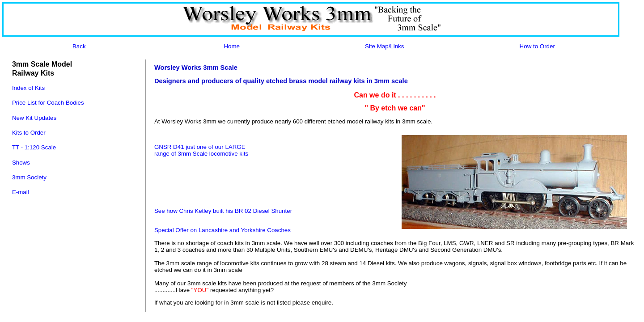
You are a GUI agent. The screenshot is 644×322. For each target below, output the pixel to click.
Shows (21, 163)
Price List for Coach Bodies (48, 103)
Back (79, 46)
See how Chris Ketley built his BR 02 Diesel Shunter (223, 211)
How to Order (537, 46)
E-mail (21, 192)
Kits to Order (29, 133)
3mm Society (29, 177)
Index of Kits (28, 88)
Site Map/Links (384, 46)
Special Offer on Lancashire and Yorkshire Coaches (222, 230)
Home (232, 46)
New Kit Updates (34, 118)
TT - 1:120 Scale (34, 147)
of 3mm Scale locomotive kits (210, 154)
